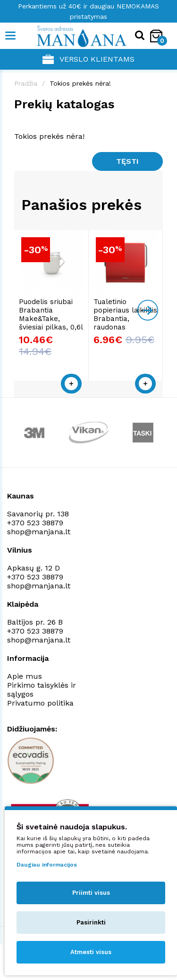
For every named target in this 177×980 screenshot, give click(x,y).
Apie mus (25, 676)
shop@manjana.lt (39, 532)
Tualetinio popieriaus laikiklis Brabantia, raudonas (125, 314)
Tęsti (127, 161)
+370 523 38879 (35, 523)
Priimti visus (91, 893)
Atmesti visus (91, 952)
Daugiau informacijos (47, 865)
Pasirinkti (91, 922)
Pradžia (26, 83)
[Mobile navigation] (11, 36)
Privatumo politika (40, 703)
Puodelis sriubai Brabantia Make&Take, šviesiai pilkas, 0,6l (51, 314)
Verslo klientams (88, 59)
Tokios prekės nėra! (80, 83)
